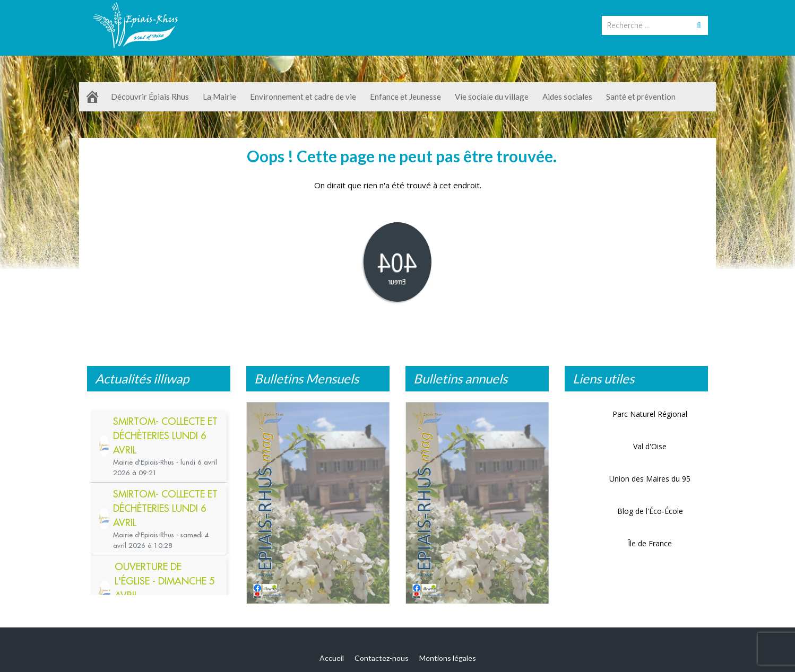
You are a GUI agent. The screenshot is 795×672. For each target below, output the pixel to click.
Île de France (650, 543)
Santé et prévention (641, 97)
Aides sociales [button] (569, 97)
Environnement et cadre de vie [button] (305, 97)
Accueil (332, 658)
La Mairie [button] (221, 97)
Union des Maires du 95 (650, 479)
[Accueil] (92, 97)
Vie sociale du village (493, 97)
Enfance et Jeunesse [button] (407, 97)
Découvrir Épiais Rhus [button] (152, 97)
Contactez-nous (382, 658)
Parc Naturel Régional (650, 414)
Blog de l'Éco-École (650, 511)
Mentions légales (448, 658)
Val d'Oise (650, 446)
